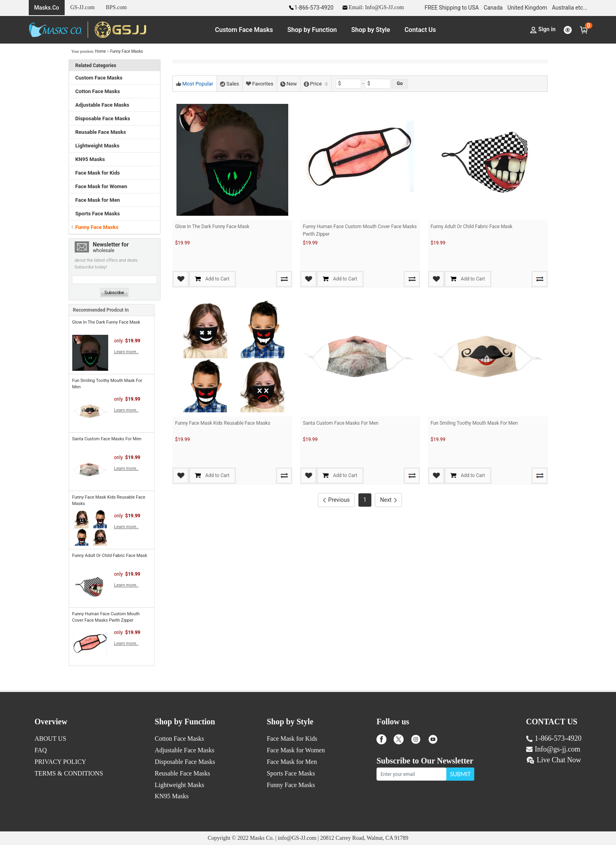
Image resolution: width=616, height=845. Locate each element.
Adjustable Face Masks (102, 105)
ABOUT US (51, 739)
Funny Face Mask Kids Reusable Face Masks (223, 423)
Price (316, 84)
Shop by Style (371, 30)
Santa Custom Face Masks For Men (107, 439)
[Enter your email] (412, 774)
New (289, 84)
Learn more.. (126, 352)
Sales (230, 84)
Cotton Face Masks (98, 91)
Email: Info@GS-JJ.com (373, 7)
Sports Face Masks (98, 214)
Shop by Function (312, 30)
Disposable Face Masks (103, 118)
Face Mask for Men (98, 200)
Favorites (260, 84)
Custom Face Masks (244, 30)
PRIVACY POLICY (60, 762)
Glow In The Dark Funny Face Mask (106, 322)
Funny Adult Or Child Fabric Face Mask (110, 556)
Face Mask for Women (101, 186)
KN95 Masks (90, 159)
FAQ (41, 750)
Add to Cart (238, 279)
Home (100, 51)
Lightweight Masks (98, 146)
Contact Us (420, 30)
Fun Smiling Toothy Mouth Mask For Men (474, 423)
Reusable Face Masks (101, 132)
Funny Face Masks (127, 51)
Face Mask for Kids (98, 173)
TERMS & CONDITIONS (69, 773)
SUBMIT (460, 774)
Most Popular (195, 84)
